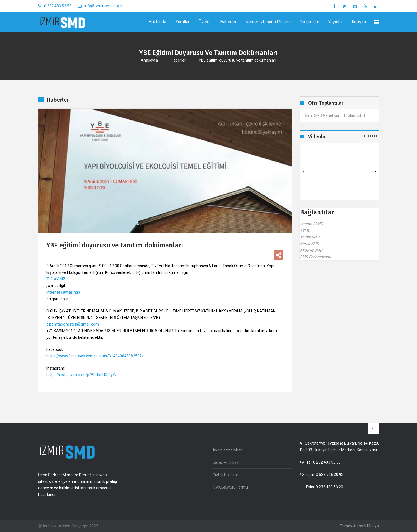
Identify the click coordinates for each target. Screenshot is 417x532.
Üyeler (205, 22)
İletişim (359, 22)
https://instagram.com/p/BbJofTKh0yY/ (82, 375)
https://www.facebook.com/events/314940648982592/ (95, 356)
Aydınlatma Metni (228, 450)
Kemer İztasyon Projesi (268, 22)
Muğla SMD (310, 237)
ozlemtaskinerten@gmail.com (73, 324)
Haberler (228, 22)
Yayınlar (336, 22)
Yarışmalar (309, 22)
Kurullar (182, 22)
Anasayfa (149, 60)
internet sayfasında (63, 292)
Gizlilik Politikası (226, 475)
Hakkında (157, 22)
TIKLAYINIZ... (57, 279)
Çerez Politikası (226, 462)
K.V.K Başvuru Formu (230, 487)
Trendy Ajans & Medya (359, 526)
